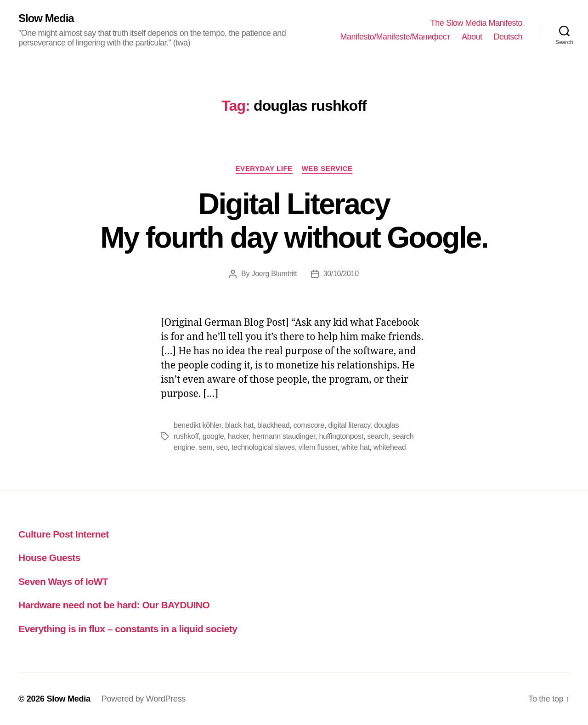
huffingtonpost (341, 436)
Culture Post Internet (64, 534)
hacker (238, 436)
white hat (356, 447)
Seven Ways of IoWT (63, 581)
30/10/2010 (341, 274)
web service (327, 168)
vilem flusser (318, 447)
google (213, 436)
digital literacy (349, 425)
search (378, 436)
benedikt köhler (198, 425)
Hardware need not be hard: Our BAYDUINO (114, 605)
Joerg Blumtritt (274, 274)
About (472, 37)
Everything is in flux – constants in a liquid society (128, 629)
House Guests (49, 558)
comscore (309, 425)
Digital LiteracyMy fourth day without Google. (294, 221)
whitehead (390, 447)
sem (206, 447)
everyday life (264, 168)
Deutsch (508, 37)
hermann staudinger (284, 436)
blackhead (274, 425)
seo (222, 447)
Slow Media (46, 18)
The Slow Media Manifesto (476, 23)
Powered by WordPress (144, 699)
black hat (239, 425)
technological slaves (263, 447)
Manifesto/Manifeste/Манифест (395, 37)
